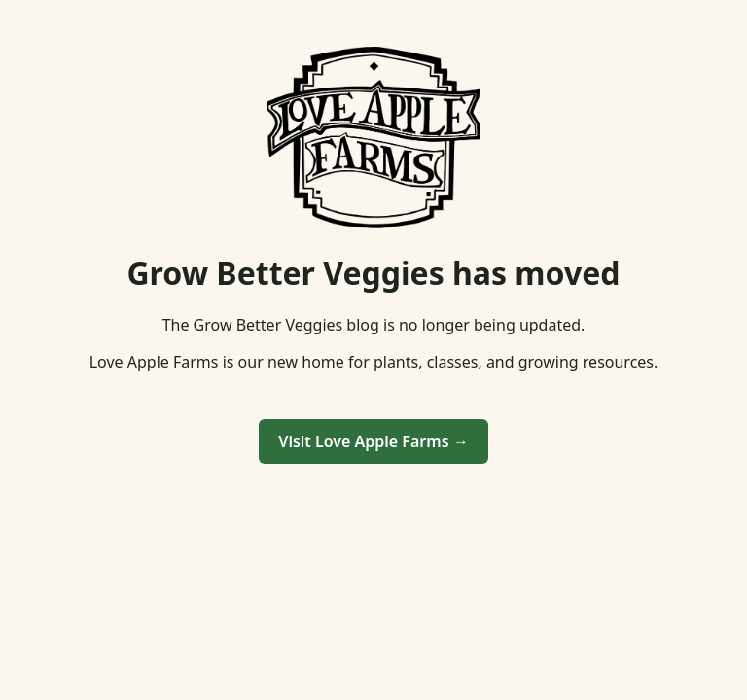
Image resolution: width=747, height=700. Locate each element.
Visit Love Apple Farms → (373, 441)
